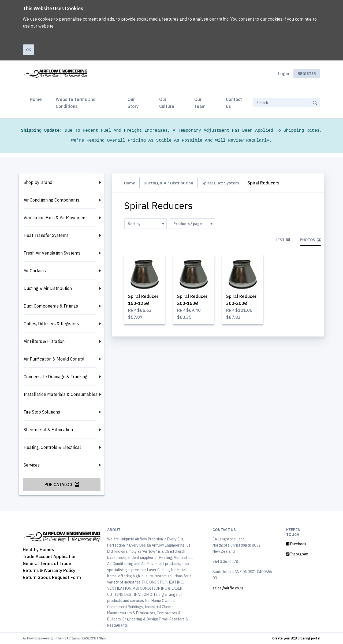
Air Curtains (35, 271)
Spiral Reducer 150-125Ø (144, 304)
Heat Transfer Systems (46, 235)
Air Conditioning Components (51, 200)
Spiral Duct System (223, 183)
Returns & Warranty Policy (49, 570)
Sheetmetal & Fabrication (48, 430)
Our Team (200, 103)
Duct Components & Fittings (51, 306)
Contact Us (234, 103)
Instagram (297, 554)
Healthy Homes (38, 550)
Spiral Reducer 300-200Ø (242, 304)
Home (37, 99)
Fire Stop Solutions (42, 412)
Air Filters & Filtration (44, 341)
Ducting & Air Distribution (48, 288)
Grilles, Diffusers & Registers (51, 324)
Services (32, 465)
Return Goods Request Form (52, 577)
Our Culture (167, 103)
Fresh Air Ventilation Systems (52, 253)
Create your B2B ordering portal (296, 638)
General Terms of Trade (47, 563)
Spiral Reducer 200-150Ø (193, 304)
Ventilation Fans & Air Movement (55, 218)
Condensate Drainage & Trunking (55, 377)
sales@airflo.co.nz (228, 588)
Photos (310, 240)
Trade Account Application (50, 556)
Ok (29, 50)
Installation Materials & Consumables (61, 394)
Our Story (133, 103)
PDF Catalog (62, 484)
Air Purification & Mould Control (54, 359)
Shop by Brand (38, 182)
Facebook (296, 544)
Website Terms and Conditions (76, 103)
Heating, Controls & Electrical (52, 447)
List (283, 240)
